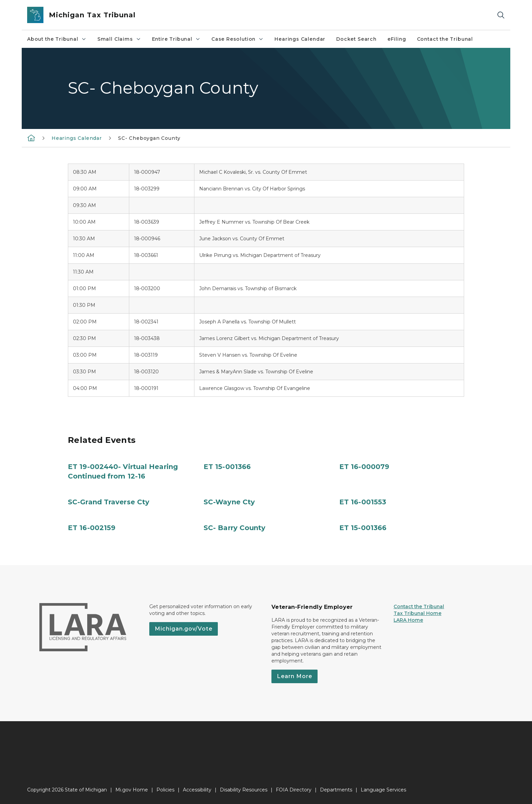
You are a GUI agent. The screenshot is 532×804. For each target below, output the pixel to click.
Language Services (383, 790)
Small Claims (119, 39)
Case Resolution (237, 39)
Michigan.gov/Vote (184, 629)
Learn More (294, 676)
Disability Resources (244, 790)
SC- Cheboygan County (149, 138)
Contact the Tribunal (445, 39)
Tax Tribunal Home (417, 613)
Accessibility (197, 790)
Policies (165, 790)
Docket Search (356, 39)
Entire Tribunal (176, 39)
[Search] (501, 15)
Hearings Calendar (300, 39)
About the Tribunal (57, 39)
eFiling (397, 39)
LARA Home (408, 620)
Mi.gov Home (132, 790)
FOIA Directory (294, 790)
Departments (336, 790)
